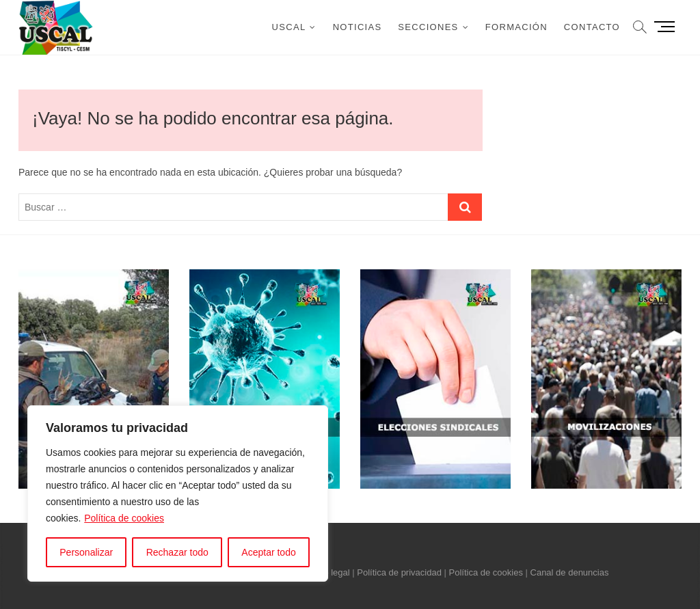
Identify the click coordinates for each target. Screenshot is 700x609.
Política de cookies (124, 518)
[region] (178, 493)
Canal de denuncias (570, 572)
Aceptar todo (268, 552)
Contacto (592, 27)
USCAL (289, 27)
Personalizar (86, 552)
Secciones (428, 27)
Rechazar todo (177, 552)
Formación (516, 27)
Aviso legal (328, 572)
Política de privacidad (399, 572)
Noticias (358, 27)
